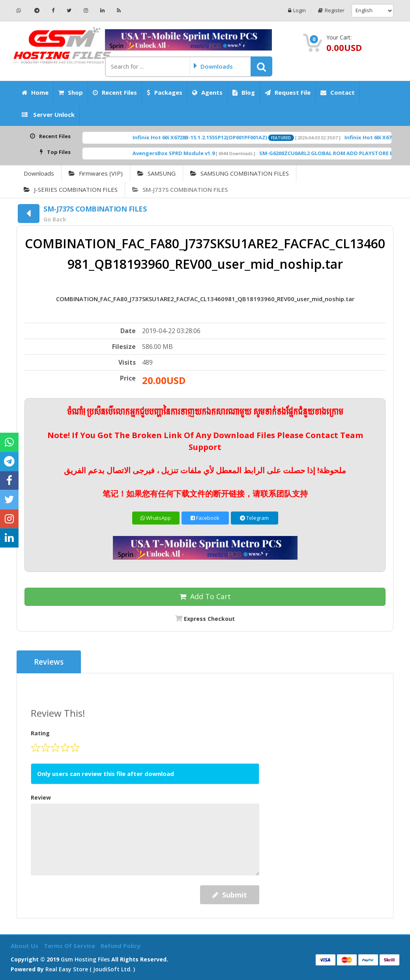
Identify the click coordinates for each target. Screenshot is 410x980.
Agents (207, 92)
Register (331, 10)
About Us (25, 946)
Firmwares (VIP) (96, 173)
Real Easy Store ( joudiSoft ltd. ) (90, 969)
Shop (71, 92)
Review (41, 797)
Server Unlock (48, 114)
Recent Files (115, 92)
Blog (244, 92)
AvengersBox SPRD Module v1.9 (191, 153)
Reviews (49, 662)
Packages (165, 92)
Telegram (254, 518)
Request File (288, 92)
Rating (40, 733)
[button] (261, 66)
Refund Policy (121, 946)
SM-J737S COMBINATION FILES (180, 189)
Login (297, 10)
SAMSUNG (156, 173)
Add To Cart (205, 596)
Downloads (39, 173)
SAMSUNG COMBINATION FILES (240, 173)
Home (35, 92)
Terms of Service (70, 946)
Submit (230, 895)
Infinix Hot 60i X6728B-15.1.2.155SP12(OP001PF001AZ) (217, 137)
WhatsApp (156, 518)
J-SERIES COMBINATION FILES (71, 189)
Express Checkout (209, 619)
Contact (338, 92)
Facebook (205, 518)
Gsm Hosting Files (85, 959)
